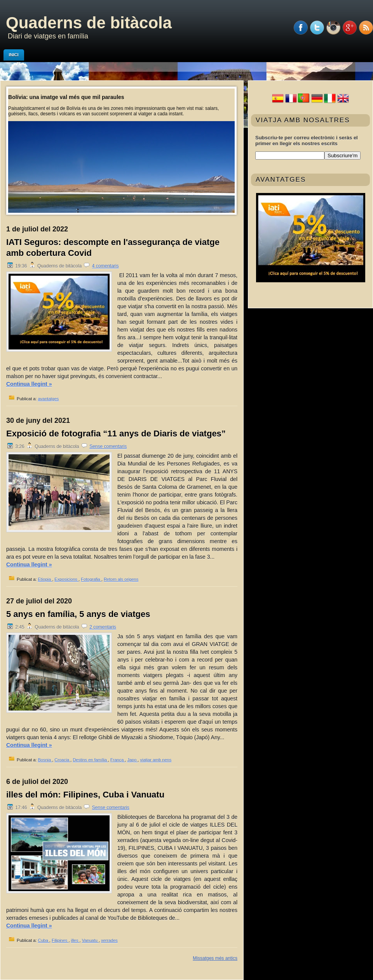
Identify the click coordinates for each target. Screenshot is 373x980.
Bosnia (45, 760)
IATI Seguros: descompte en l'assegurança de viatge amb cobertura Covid (113, 248)
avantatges (48, 399)
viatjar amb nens (156, 760)
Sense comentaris (108, 447)
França (118, 760)
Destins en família (90, 760)
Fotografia (91, 579)
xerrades (109, 940)
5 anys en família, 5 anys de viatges (78, 614)
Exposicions (66, 579)
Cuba (43, 940)
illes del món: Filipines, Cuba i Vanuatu (85, 795)
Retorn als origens (121, 579)
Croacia (62, 760)
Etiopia (45, 579)
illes (75, 940)
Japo (132, 760)
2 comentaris (103, 627)
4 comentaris (105, 266)
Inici (14, 55)
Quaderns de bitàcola (89, 23)
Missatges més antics (215, 958)
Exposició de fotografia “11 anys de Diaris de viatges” (116, 434)
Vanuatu (90, 940)
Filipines (60, 940)
